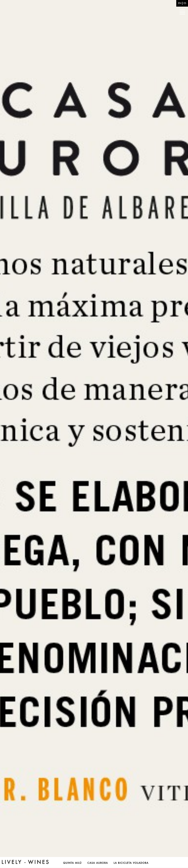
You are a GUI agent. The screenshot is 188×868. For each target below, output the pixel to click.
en (180, 3)
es (185, 3)
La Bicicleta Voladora (131, 863)
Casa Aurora (98, 863)
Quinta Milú (72, 863)
